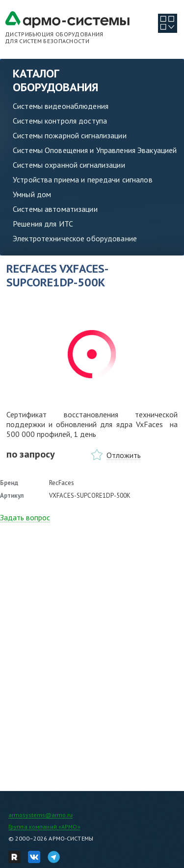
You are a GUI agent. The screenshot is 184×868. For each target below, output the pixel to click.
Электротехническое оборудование (75, 238)
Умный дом (32, 194)
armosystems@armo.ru (40, 815)
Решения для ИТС (43, 224)
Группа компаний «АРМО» (44, 827)
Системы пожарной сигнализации (70, 135)
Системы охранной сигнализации (69, 165)
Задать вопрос (25, 517)
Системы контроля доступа (60, 121)
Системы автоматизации (55, 209)
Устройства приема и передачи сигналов (83, 179)
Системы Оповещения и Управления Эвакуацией (95, 150)
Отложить (124, 455)
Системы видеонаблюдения (61, 106)
